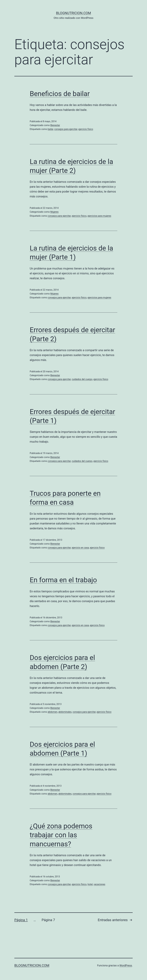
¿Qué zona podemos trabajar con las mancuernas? (61, 835)
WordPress (126, 965)
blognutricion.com (73, 13)
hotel (90, 884)
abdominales (65, 712)
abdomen (52, 712)
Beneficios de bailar (60, 94)
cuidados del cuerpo (82, 379)
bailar (50, 129)
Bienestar (55, 125)
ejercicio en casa (80, 548)
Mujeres (54, 212)
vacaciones (99, 884)
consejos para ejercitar (66, 129)
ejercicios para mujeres (99, 216)
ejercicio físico (86, 129)
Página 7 (48, 920)
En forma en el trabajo (63, 580)
